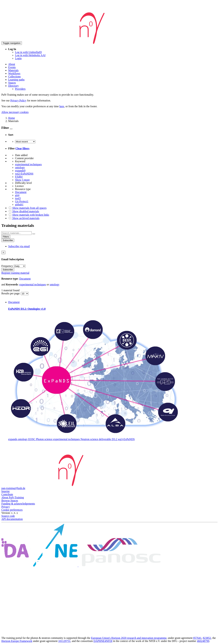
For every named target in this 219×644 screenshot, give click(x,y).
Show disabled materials (24, 211)
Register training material (15, 273)
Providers (20, 89)
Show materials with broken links (29, 215)
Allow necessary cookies (15, 112)
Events (12, 67)
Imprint (5, 491)
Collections (14, 76)
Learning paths (16, 80)
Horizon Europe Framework (17, 641)
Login (18, 58)
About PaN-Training (13, 497)
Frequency (7, 266)
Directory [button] (13, 86)
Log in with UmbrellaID (28, 52)
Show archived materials (24, 218)
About (12, 64)
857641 (197, 638)
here (62, 106)
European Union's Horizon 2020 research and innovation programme (129, 638)
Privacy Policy (18, 100)
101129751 (64, 641)
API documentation (12, 519)
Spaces (12, 83)
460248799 (203, 641)
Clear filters (22, 148)
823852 (207, 638)
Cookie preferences (12, 510)
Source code (8, 516)
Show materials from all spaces (27, 208)
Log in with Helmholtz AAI (30, 55)
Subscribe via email (19, 246)
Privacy (6, 507)
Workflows (14, 73)
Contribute (7, 494)
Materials (13, 70)
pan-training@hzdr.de (13, 488)
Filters (6, 237)
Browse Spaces (10, 501)
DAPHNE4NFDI (103, 641)
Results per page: (11, 293)
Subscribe (8, 240)
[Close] (3, 252)
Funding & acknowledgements (18, 504)
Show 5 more (22, 180)
